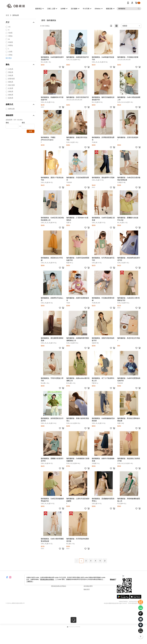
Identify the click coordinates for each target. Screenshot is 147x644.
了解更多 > (30, 581)
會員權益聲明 (88, 586)
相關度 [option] (125, 26)
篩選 (31, 131)
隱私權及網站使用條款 (59, 586)
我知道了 (113, 580)
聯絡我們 (87, 589)
